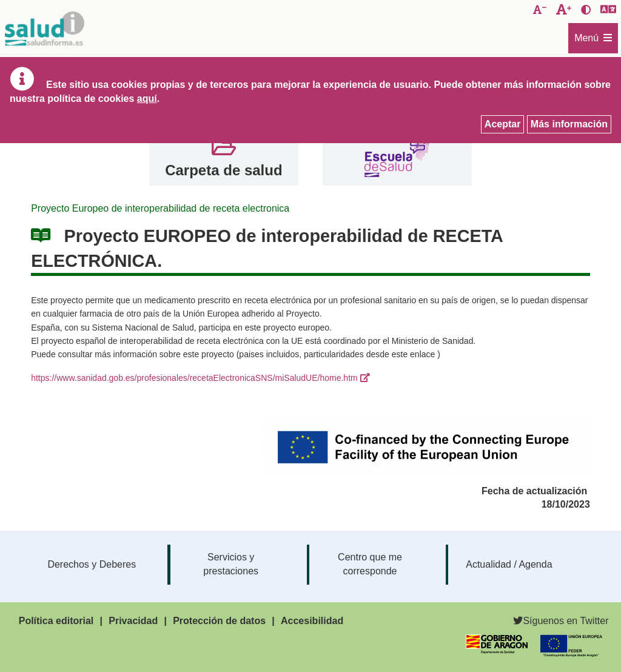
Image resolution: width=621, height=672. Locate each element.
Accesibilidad (312, 621)
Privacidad (133, 621)
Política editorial (56, 621)
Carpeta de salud (223, 170)
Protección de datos (219, 621)
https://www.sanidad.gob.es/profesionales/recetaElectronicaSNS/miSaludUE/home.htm (194, 378)
